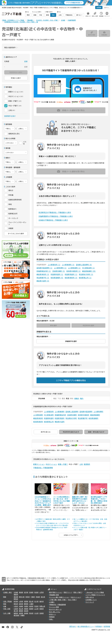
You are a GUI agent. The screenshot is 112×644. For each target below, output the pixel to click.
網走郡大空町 (43, 281)
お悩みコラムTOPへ (71, 535)
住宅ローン (52, 614)
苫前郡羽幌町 (59, 271)
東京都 (16, 597)
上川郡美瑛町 (68, 265)
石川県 (36, 601)
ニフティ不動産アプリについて (95, 595)
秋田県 (36, 592)
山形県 (42, 592)
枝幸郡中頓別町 (74, 271)
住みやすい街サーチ (55, 609)
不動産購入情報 (54, 595)
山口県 (36, 609)
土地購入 (52, 602)
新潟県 (16, 601)
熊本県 (31, 613)
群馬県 (16, 599)
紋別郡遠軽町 (57, 278)
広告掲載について (91, 600)
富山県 (31, 601)
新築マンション (39, 464)
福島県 (16, 594)
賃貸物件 (87, 464)
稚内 (82, 398)
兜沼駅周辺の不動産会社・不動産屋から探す (55, 212)
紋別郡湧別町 (71, 278)
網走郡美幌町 (89, 271)
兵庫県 (21, 606)
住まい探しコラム (55, 612)
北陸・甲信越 (7, 601)
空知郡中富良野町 (45, 268)
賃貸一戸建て (78, 592)
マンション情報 (54, 607)
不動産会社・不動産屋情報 (43, 468)
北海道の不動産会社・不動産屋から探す (53, 220)
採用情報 (107, 626)
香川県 (16, 611)
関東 (5, 597)
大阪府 (16, 606)
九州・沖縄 (7, 613)
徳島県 (42, 609)
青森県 (21, 592)
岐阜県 (21, 604)
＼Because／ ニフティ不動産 (95, 592)
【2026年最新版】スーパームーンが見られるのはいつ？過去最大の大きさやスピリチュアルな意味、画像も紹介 (43, 501)
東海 (5, 604)
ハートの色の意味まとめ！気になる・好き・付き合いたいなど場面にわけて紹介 (62, 500)
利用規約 (99, 626)
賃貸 (50, 592)
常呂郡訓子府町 (86, 274)
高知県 (26, 611)
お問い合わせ (90, 597)
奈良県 (36, 606)
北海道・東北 (7, 592)
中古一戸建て (72, 600)
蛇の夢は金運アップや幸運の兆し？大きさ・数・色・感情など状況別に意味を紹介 (99, 500)
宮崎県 (42, 613)
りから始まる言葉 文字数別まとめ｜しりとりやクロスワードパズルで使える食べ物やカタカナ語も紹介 (52, 524)
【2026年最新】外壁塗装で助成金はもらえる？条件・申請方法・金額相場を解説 (52, 528)
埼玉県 (28, 597)
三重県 (31, 604)
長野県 (26, 601)
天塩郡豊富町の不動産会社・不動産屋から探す (56, 216)
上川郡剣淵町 (74, 268)
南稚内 (77, 398)
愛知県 (16, 604)
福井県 (42, 601)
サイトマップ (90, 602)
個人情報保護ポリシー (86, 626)
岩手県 (26, 592)
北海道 (16, 592)
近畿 (5, 606)
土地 (81, 464)
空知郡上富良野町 (84, 265)
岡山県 (21, 609)
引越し (51, 619)
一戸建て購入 (53, 600)
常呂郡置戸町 (43, 278)
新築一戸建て (63, 464)
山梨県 (21, 601)
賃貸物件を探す (10, 116)
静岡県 (26, 604)
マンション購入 (54, 597)
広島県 (16, 609)
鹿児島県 (17, 615)
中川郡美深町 (88, 268)
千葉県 (33, 597)
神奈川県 (22, 597)
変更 (26, 61)
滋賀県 (31, 606)
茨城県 (38, 597)
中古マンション (51, 464)
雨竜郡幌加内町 (44, 271)
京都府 (26, 606)
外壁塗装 (52, 617)
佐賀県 (21, 613)
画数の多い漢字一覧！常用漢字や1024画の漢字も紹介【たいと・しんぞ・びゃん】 (80, 500)
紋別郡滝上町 (85, 278)
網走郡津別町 (43, 274)
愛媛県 (21, 611)
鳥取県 (26, 609)
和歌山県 (42, 606)
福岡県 (16, 613)
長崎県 (26, 613)
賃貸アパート (68, 592)
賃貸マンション (57, 592)
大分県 (36, 613)
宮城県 (31, 592)
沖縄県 (22, 615)
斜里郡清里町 (71, 274)
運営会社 (73, 626)
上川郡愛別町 (54, 265)
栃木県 (43, 597)
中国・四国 (7, 609)
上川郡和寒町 (60, 268)
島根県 (31, 609)
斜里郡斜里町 (57, 274)
